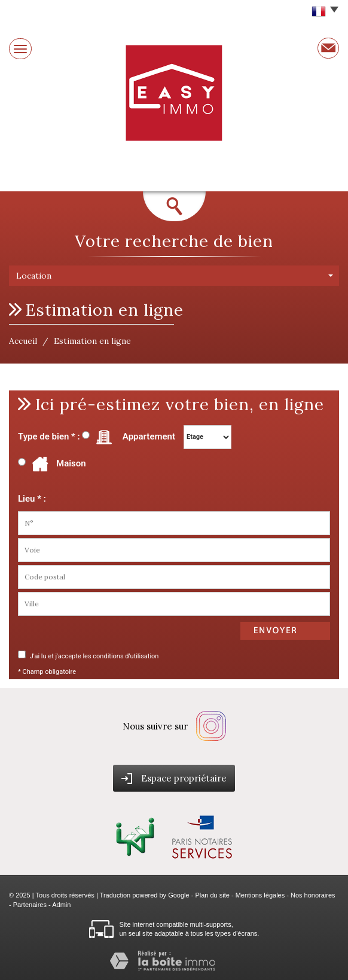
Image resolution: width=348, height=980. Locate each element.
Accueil (23, 341)
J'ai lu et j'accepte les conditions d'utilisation (93, 656)
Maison (57, 464)
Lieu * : (32, 499)
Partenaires (30, 905)
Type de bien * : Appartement (97, 437)
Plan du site (212, 895)
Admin (61, 905)
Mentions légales (260, 895)
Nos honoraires (313, 895)
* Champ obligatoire (47, 672)
